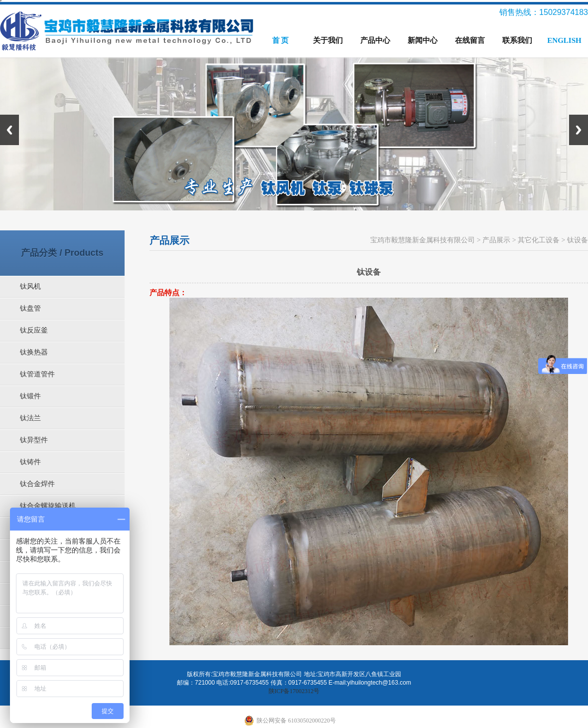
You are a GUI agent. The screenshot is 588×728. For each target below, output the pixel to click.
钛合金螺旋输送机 (48, 506)
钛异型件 (34, 440)
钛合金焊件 (37, 484)
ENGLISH (564, 40)
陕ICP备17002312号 (294, 691)
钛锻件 (30, 396)
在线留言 (470, 40)
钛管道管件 (37, 374)
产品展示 (496, 240)
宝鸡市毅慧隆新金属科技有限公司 (423, 240)
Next (579, 130)
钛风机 (30, 286)
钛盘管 (30, 308)
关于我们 (328, 40)
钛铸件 (30, 462)
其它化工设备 (539, 240)
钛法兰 (30, 418)
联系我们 (517, 40)
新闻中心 (423, 40)
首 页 (281, 40)
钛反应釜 (34, 330)
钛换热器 (34, 352)
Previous (9, 130)
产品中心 (375, 40)
